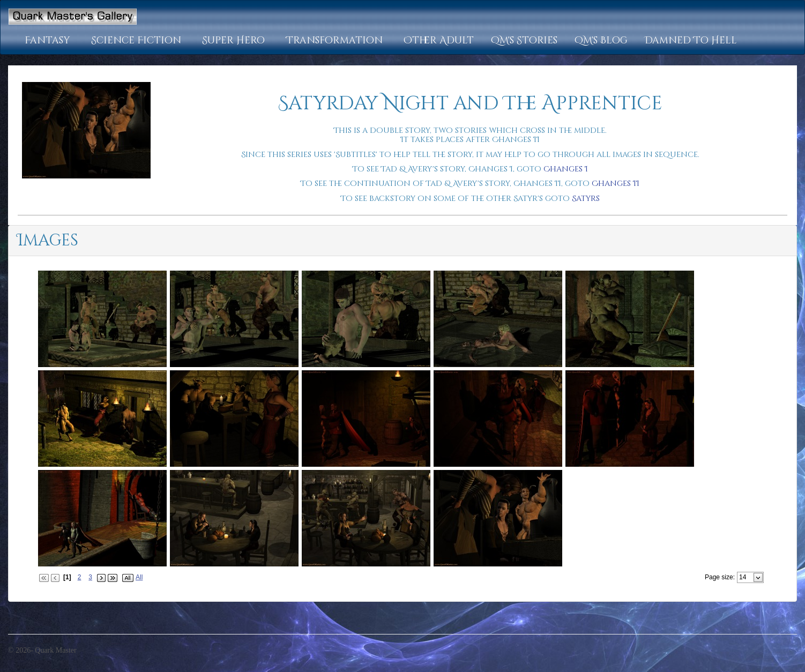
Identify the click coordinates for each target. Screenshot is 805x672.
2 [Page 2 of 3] (80, 577)
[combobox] (746, 577)
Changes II (616, 184)
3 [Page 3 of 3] (90, 577)
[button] (49, 41)
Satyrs (586, 199)
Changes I (566, 169)
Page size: (720, 577)
